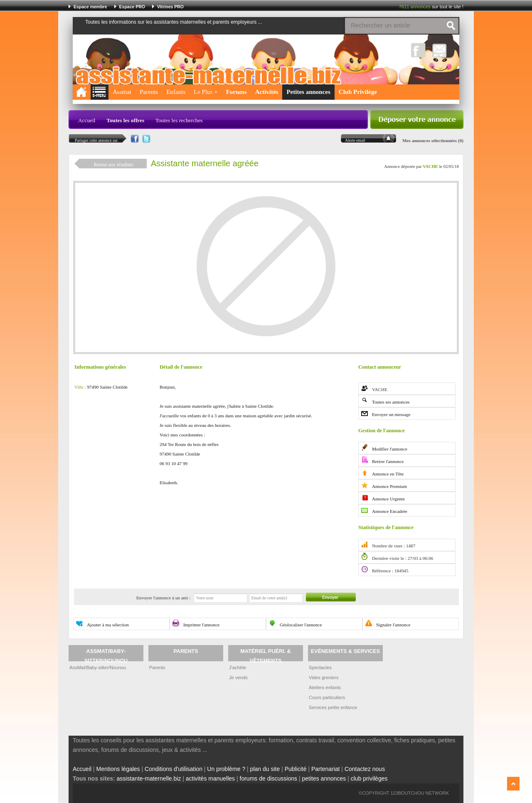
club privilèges (369, 778)
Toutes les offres (125, 120)
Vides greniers (324, 677)
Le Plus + (206, 92)
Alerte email (355, 140)
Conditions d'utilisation (174, 769)
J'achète (238, 668)
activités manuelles (210, 778)
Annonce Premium (389, 486)
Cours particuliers (327, 697)
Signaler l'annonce (393, 625)
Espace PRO (132, 7)
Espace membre (90, 7)
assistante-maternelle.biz (149, 778)
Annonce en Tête (388, 474)
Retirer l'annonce (388, 461)
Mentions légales (118, 769)
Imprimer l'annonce (201, 625)
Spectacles (320, 668)
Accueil (87, 120)
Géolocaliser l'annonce (301, 625)
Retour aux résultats (113, 165)
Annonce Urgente (388, 499)
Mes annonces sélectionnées (430, 140)
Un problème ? (226, 769)
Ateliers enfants (325, 687)
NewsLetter (440, 50)
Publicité (296, 769)
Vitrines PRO (170, 7)
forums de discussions (269, 778)
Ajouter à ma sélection (108, 625)
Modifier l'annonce (390, 449)
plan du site (265, 769)
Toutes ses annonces (391, 402)
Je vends (238, 677)
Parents (149, 92)
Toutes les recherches (179, 120)
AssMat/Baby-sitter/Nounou (98, 668)
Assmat (122, 92)
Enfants (176, 92)
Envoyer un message (391, 414)
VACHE (430, 166)
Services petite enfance (333, 707)
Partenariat (325, 769)
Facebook (418, 50)
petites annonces (324, 778)
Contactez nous (365, 769)
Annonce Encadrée (390, 511)
